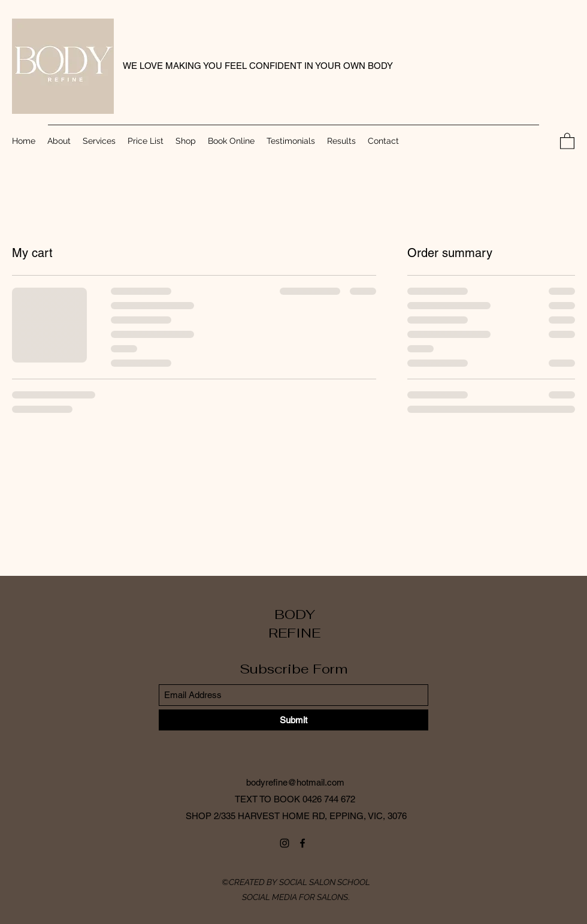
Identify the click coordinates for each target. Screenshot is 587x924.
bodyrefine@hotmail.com (295, 782)
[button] (567, 141)
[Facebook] (302, 843)
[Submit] (293, 720)
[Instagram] (285, 843)
